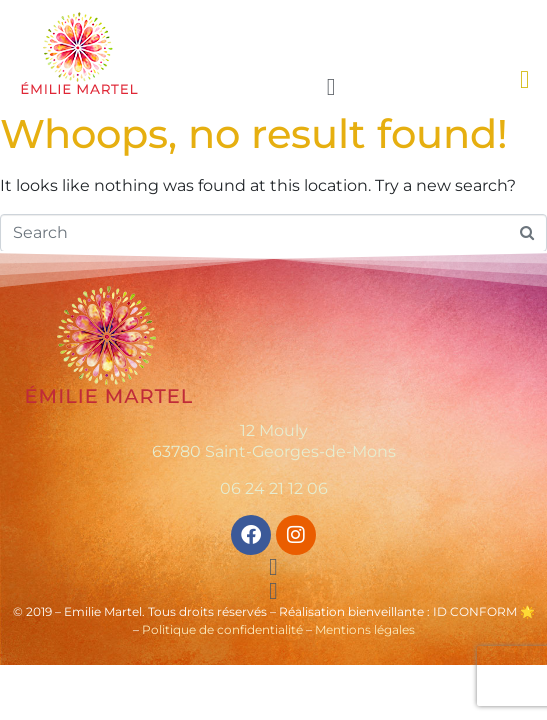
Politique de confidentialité (222, 629)
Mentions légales (365, 629)
